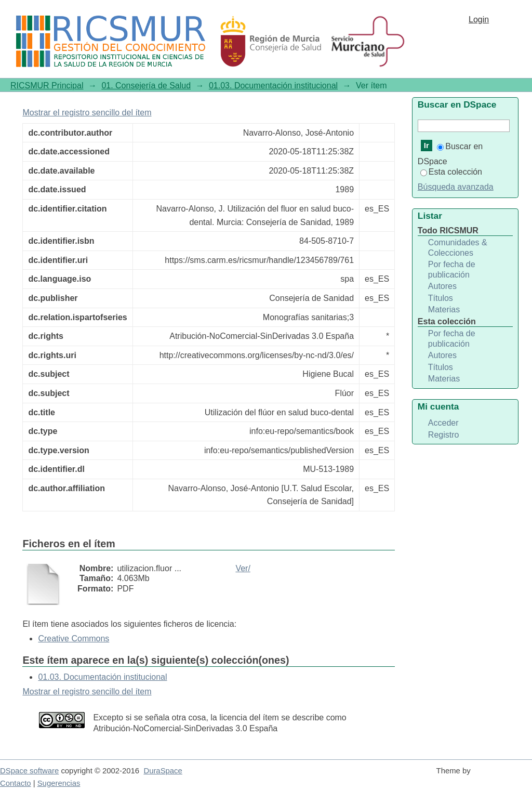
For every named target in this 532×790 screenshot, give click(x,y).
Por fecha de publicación (452, 269)
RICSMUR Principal (47, 85)
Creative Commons (74, 638)
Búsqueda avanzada (456, 187)
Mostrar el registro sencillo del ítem (87, 113)
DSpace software (29, 771)
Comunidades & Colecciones (458, 248)
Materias (444, 310)
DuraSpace (163, 771)
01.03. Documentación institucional (273, 85)
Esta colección (451, 172)
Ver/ (243, 568)
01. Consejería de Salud (146, 85)
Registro (444, 435)
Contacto (16, 783)
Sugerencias (59, 783)
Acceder (443, 423)
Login (479, 19)
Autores (442, 286)
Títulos (441, 298)
